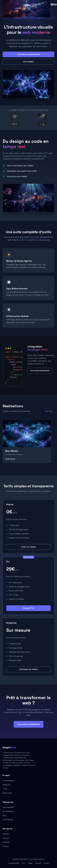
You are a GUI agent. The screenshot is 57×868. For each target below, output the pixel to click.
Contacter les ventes (28, 669)
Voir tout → (49, 411)
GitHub (46, 863)
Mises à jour (7, 793)
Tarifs (5, 789)
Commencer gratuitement (28, 54)
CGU (23, 863)
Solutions (6, 834)
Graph (9, 747)
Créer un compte (28, 547)
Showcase (7, 785)
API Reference (8, 811)
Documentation (8, 807)
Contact (6, 846)
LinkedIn (38, 863)
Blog (4, 815)
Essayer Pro (28, 608)
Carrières (6, 842)
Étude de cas (10, 459)
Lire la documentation (40, 371)
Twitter (30, 863)
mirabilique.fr (7, 765)
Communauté (8, 820)
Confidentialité (14, 863)
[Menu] (52, 4)
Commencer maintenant (28, 724)
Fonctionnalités (8, 781)
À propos (6, 838)
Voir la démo (28, 62)
